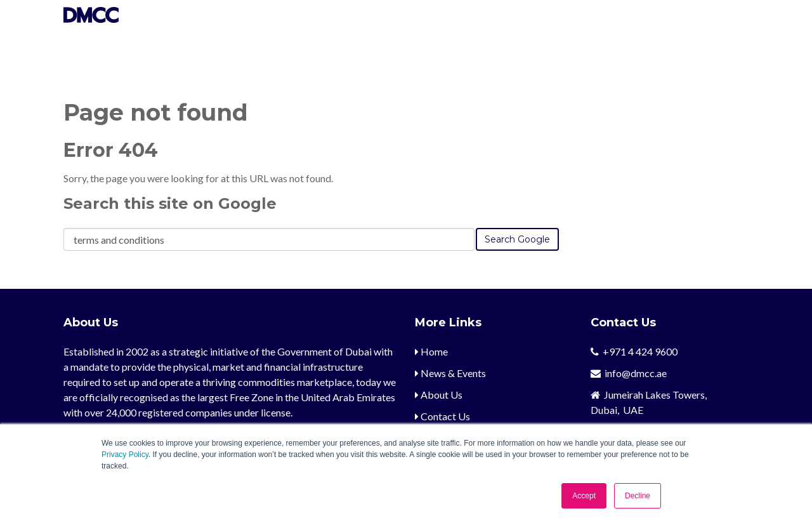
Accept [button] (584, 496)
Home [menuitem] (431, 351)
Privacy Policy (125, 455)
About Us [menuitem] (439, 395)
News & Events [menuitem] (450, 373)
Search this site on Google (170, 203)
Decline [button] (638, 496)
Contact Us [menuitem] (442, 416)
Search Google (517, 239)
